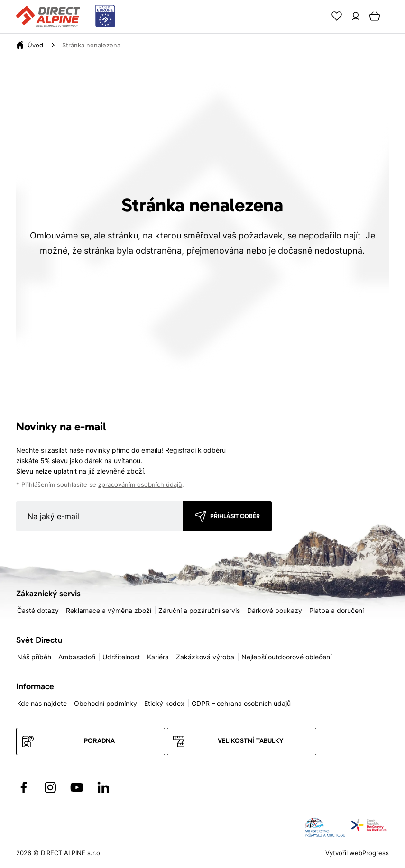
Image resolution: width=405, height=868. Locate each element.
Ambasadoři (77, 657)
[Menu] (394, 16)
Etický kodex (164, 703)
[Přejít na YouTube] (77, 787)
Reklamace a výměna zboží (109, 610)
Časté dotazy (38, 610)
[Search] (318, 16)
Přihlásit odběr (235, 516)
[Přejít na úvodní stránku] (66, 17)
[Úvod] (35, 45)
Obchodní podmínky (106, 703)
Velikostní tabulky (250, 741)
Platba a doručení (336, 610)
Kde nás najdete (42, 703)
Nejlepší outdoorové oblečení (286, 657)
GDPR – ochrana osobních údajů (241, 703)
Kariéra (158, 657)
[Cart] (375, 16)
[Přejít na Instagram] (50, 787)
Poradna (99, 741)
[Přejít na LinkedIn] (103, 787)
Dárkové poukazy (275, 610)
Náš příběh (34, 657)
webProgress (369, 853)
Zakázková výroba (205, 657)
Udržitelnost (121, 657)
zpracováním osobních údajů (140, 485)
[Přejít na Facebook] (24, 787)
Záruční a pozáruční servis (199, 610)
